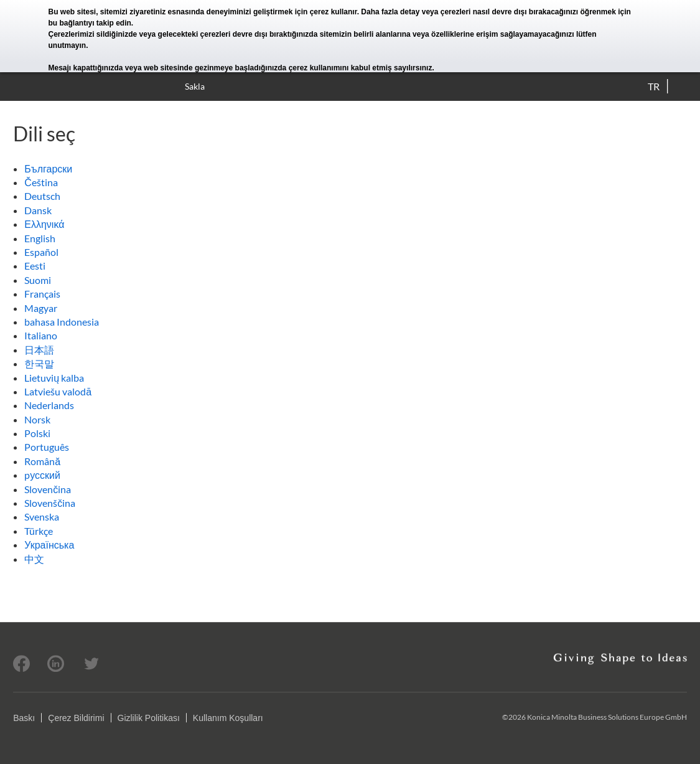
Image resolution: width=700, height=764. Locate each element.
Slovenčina (48, 489)
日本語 (39, 350)
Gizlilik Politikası (149, 718)
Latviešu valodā (58, 391)
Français (42, 294)
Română (42, 461)
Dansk (38, 210)
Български (48, 168)
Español (41, 252)
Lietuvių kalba (54, 378)
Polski (37, 433)
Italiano (41, 335)
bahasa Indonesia (62, 322)
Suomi (38, 280)
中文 (34, 559)
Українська (49, 545)
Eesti (35, 266)
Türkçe (39, 531)
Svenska (42, 516)
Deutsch (42, 196)
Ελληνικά (44, 224)
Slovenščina (50, 503)
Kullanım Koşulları (228, 718)
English (40, 238)
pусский (42, 475)
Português (47, 447)
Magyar (41, 308)
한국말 (39, 363)
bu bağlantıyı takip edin (90, 23)
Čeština (41, 182)
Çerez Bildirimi (76, 718)
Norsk (37, 419)
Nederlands (49, 405)
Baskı (24, 718)
